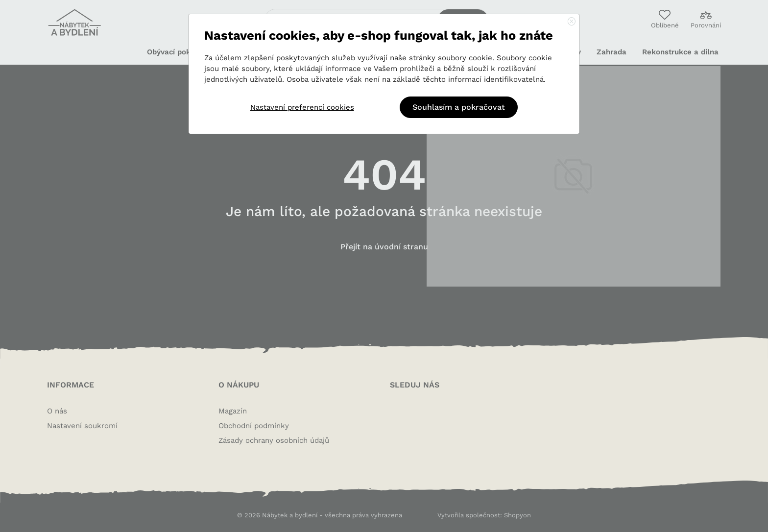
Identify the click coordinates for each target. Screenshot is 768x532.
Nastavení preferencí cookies (302, 107)
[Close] (572, 22)
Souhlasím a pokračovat (459, 107)
